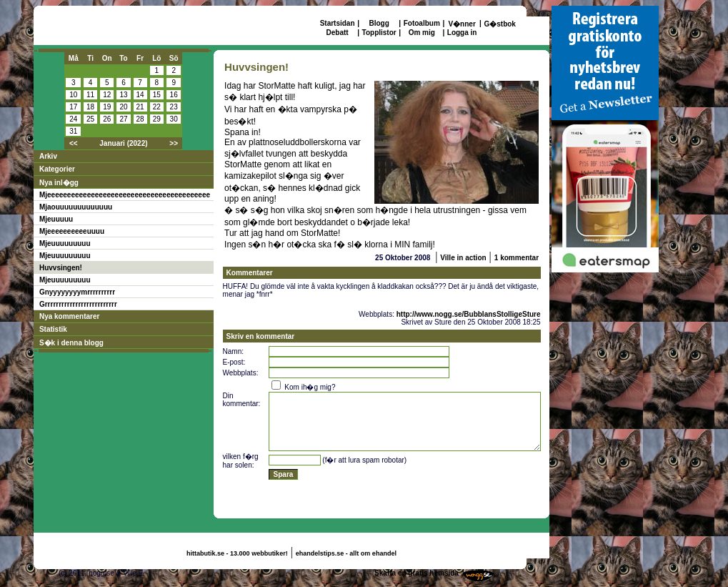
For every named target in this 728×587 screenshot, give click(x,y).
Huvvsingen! (61, 268)
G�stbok (499, 24)
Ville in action (463, 258)
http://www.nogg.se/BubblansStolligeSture (469, 314)
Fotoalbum (422, 23)
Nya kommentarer (69, 316)
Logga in (462, 33)
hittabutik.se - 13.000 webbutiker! (237, 553)
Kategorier (57, 169)
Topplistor (379, 33)
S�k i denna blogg (71, 343)
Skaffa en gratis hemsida (417, 573)
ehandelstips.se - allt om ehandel (346, 553)
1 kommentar (517, 258)
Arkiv (48, 156)
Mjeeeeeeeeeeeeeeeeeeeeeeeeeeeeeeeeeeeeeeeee (125, 195)
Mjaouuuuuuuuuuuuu (76, 207)
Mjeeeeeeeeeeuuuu (72, 231)
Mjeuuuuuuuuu (65, 243)
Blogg (379, 23)
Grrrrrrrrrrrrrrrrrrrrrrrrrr (78, 304)
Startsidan (338, 23)
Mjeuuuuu (56, 219)
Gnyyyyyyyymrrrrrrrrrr (77, 292)
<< (74, 143)
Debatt (338, 33)
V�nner (462, 24)
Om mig (422, 33)
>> (174, 143)
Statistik (53, 329)
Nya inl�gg (59, 183)
